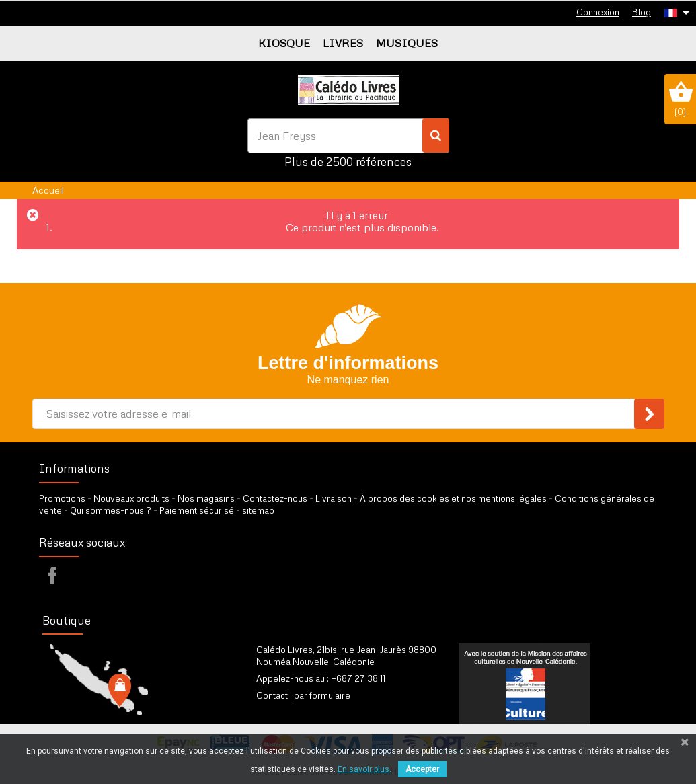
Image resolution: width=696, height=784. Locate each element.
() (680, 99)
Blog (642, 12)
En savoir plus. (364, 769)
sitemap (258, 510)
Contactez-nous (275, 498)
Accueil (48, 190)
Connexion (598, 12)
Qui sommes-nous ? (111, 510)
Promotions (62, 498)
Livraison (334, 498)
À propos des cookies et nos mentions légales (453, 498)
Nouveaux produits (131, 498)
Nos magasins (206, 498)
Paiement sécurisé (197, 510)
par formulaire (322, 695)
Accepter (422, 769)
